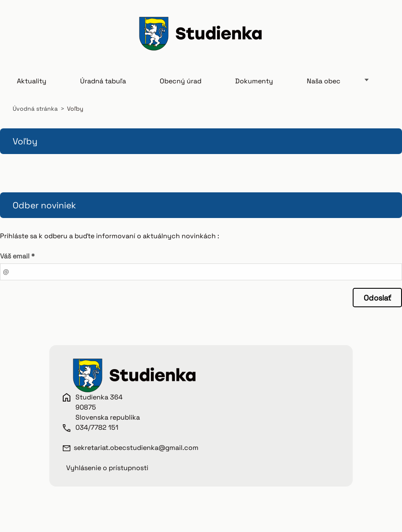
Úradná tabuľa (103, 81)
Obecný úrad (181, 81)
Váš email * (17, 256)
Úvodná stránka (35, 109)
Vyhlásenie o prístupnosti (107, 468)
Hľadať (380, 35)
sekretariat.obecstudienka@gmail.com (136, 448)
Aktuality (32, 81)
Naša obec (324, 81)
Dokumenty (254, 81)
